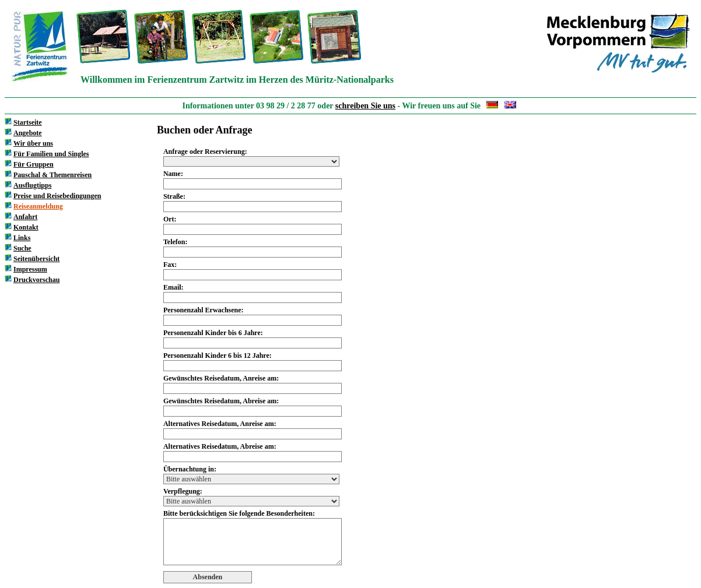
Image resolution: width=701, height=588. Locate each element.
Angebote (28, 133)
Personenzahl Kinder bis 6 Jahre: (213, 333)
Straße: (174, 196)
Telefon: (176, 242)
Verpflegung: (183, 491)
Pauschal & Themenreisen (52, 175)
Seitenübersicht (36, 259)
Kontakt (26, 227)
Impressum (30, 269)
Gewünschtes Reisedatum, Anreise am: (221, 378)
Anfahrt (25, 217)
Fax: (170, 265)
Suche (22, 248)
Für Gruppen (34, 164)
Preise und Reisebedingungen (57, 196)
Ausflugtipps (32, 185)
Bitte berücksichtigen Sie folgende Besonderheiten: (239, 513)
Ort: (170, 219)
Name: (173, 174)
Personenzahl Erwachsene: (204, 310)
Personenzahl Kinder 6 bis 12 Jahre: (218, 355)
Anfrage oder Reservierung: (205, 152)
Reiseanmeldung (38, 206)
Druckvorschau (36, 280)
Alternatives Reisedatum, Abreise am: (220, 446)
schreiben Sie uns (365, 106)
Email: (174, 287)
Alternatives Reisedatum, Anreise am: (220, 424)
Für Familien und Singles (51, 154)
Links (22, 238)
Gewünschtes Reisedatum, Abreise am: (221, 401)
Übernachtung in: (190, 469)
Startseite (28, 122)
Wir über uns (33, 143)
